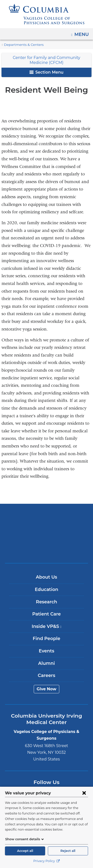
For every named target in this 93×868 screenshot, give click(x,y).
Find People (46, 639)
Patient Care (46, 614)
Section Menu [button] (46, 72)
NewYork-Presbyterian (47, 533)
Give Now (46, 689)
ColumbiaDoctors (47, 549)
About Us (47, 577)
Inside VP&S (48, 628)
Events (46, 651)
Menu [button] (82, 33)
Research (46, 602)
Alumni (46, 663)
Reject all (68, 851)
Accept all (25, 851)
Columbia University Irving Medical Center (46, 518)
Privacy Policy (46, 861)
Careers (46, 675)
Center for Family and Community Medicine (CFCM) (47, 60)
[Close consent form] (84, 793)
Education (46, 589)
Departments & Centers (22, 45)
